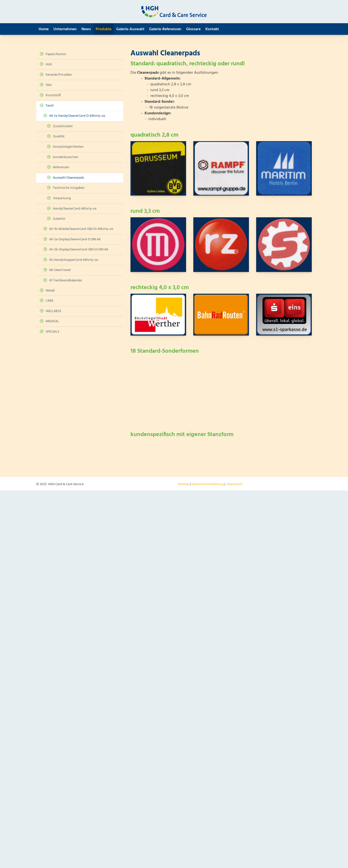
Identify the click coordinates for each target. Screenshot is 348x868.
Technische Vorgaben (69, 188)
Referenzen (61, 167)
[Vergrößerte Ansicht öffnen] (158, 168)
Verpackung (62, 198)
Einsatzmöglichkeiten (68, 147)
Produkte (104, 29)
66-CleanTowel (60, 270)
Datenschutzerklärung (208, 484)
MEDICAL (52, 321)
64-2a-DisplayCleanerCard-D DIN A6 (75, 239)
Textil (50, 106)
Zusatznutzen (63, 126)
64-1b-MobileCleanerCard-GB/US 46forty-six (81, 229)
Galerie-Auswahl (130, 29)
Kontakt (212, 29)
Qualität (59, 136)
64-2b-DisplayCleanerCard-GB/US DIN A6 (79, 250)
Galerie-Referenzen (165, 29)
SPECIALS (52, 332)
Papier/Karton (56, 54)
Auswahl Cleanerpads (69, 178)
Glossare (193, 29)
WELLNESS (53, 311)
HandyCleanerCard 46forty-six (75, 209)
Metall (50, 291)
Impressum (235, 484)
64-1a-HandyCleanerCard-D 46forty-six (77, 116)
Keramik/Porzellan (59, 75)
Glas (49, 85)
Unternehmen (65, 29)
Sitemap (183, 484)
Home (44, 29)
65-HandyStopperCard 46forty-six (74, 260)
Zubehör (59, 219)
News (86, 29)
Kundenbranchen (66, 157)
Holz (49, 64)
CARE (50, 301)
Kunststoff (53, 95)
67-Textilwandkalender (66, 281)
